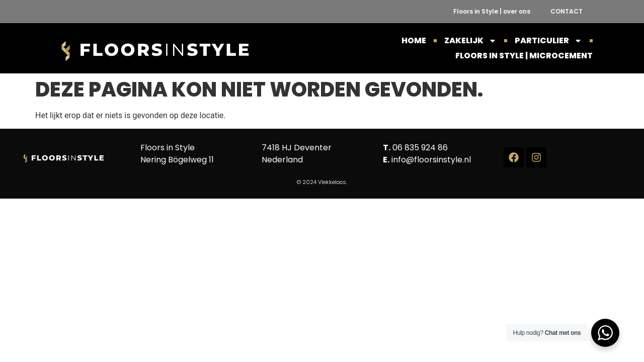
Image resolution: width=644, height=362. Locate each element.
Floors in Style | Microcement (524, 56)
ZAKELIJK (470, 41)
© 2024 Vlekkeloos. (322, 182)
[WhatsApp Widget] (605, 333)
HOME (414, 40)
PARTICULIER (548, 41)
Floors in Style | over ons (492, 11)
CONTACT (567, 11)
